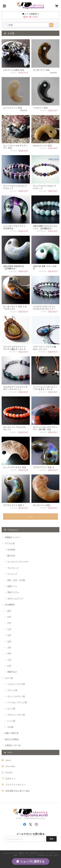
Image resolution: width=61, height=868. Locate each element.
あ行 (9, 611)
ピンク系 (11, 709)
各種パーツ (12, 586)
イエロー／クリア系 (16, 684)
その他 (10, 727)
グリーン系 (12, 690)
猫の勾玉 (11, 556)
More (30, 516)
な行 (9, 635)
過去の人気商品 (12, 739)
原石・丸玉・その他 (16, 580)
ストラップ (12, 574)
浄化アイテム (13, 592)
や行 (9, 653)
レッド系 (11, 721)
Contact (9, 772)
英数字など (12, 672)
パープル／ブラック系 (17, 702)
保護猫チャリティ (13, 537)
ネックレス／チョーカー (18, 562)
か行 (9, 617)
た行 (9, 629)
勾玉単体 (11, 550)
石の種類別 (10, 605)
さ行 (9, 623)
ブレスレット (13, 568)
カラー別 (9, 678)
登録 (51, 839)
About (8, 760)
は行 (9, 641)
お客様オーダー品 (13, 745)
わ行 (9, 666)
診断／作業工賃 (12, 733)
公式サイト (11, 779)
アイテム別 (10, 543)
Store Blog (10, 766)
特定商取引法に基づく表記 (18, 791)
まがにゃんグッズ (15, 598)
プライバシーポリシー (16, 785)
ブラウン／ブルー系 (16, 715)
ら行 (9, 660)
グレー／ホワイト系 (16, 696)
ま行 (9, 647)
